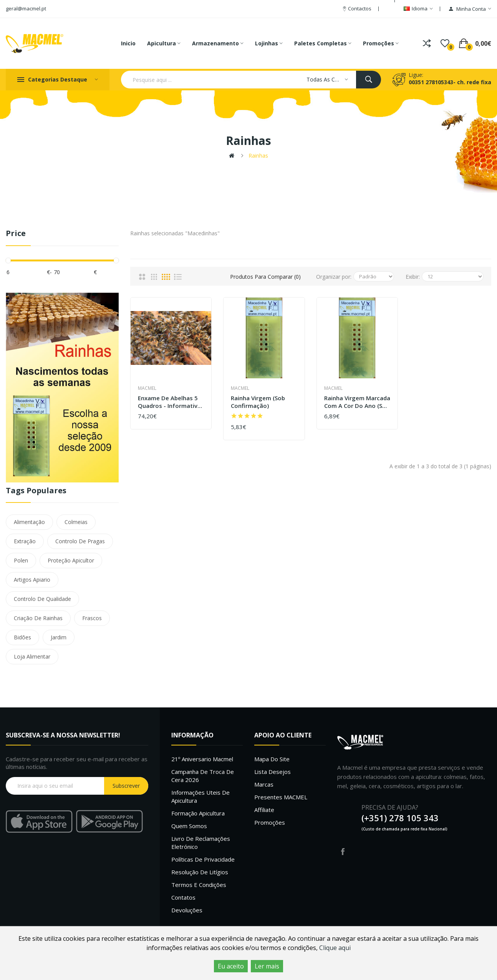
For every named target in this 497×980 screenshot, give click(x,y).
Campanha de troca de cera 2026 (203, 776)
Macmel (147, 388)
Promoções (270, 822)
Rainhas (258, 156)
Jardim (59, 637)
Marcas (264, 784)
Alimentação (29, 522)
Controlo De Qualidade (42, 599)
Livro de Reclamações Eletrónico (201, 843)
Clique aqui (335, 948)
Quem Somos (189, 826)
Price (16, 234)
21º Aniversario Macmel (202, 759)
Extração (25, 541)
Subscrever (126, 786)
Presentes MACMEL (281, 797)
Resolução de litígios (200, 872)
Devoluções (187, 910)
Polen (21, 560)
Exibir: (413, 277)
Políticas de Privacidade (203, 859)
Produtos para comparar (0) (265, 277)
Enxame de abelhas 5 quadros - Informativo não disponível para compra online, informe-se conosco (170, 402)
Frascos (92, 618)
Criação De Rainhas (38, 618)
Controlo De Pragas (80, 541)
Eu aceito (231, 966)
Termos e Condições (199, 885)
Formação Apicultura (198, 813)
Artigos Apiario (32, 580)
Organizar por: (334, 277)
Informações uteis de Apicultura (200, 796)
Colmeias (76, 522)
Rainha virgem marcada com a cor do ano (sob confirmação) (357, 402)
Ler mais (267, 966)
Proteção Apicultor (71, 560)
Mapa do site (272, 759)
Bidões (22, 637)
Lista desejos (273, 772)
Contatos (183, 897)
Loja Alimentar (32, 656)
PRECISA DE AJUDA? (390, 807)
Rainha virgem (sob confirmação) (258, 402)
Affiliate (264, 810)
